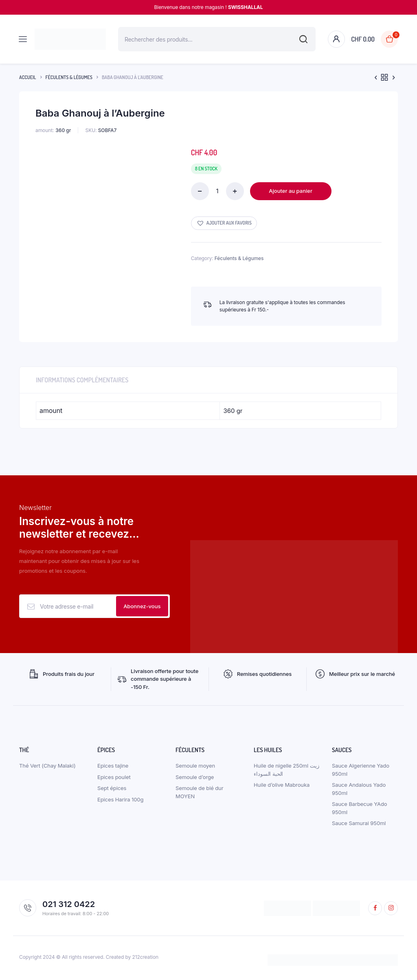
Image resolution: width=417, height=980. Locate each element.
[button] (224, 223)
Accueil (28, 77)
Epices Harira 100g (120, 801)
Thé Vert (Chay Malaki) (47, 768)
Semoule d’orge (195, 779)
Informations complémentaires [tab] (82, 380)
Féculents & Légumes (69, 77)
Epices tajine (113, 768)
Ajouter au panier (291, 191)
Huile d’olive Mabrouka (282, 787)
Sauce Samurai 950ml (359, 825)
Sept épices (112, 790)
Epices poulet (114, 779)
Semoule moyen (195, 768)
